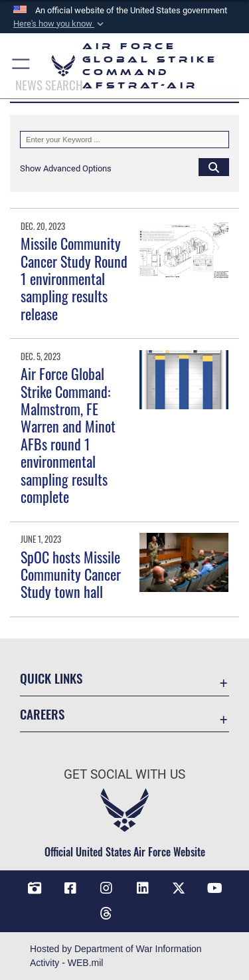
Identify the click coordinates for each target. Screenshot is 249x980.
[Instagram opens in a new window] (106, 888)
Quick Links (51, 678)
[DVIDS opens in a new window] (35, 888)
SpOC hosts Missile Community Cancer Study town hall (71, 574)
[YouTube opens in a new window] (214, 888)
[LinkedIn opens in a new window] (143, 888)
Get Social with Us (124, 774)
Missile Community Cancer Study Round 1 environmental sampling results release (74, 278)
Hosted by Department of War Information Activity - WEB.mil (116, 956)
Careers (42, 714)
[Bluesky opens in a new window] (143, 908)
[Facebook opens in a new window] (70, 888)
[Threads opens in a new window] (106, 914)
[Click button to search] (214, 167)
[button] (60, 24)
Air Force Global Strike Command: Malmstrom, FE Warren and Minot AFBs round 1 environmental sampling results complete (68, 435)
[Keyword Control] (124, 140)
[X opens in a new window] (179, 888)
